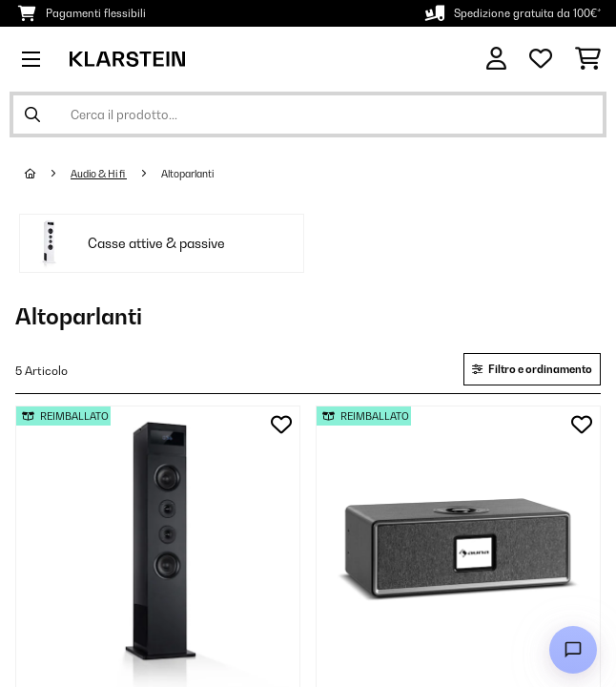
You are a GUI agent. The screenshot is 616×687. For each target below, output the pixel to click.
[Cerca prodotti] (308, 114)
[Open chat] (573, 650)
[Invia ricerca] (32, 114)
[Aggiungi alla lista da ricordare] (281, 425)
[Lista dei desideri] (541, 59)
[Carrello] (588, 59)
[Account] (496, 59)
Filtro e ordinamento (532, 369)
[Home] (48, 174)
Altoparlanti (188, 174)
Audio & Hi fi (99, 174)
